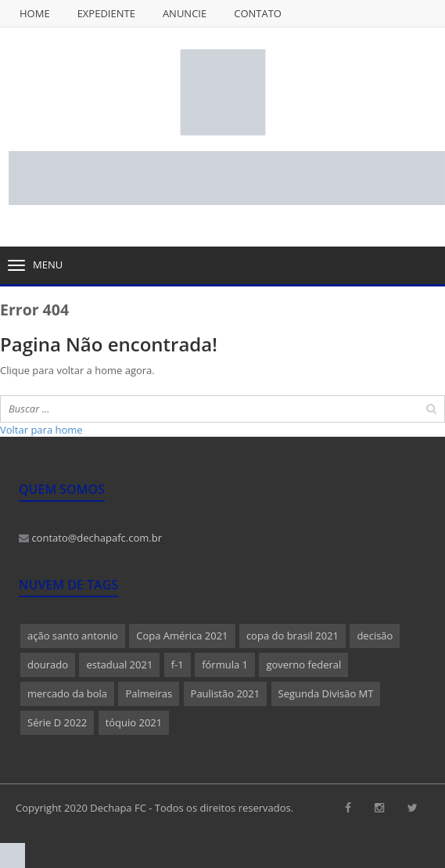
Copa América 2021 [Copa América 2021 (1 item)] (182, 636)
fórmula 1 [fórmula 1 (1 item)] (225, 665)
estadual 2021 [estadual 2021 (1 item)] (119, 665)
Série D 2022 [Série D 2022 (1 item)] (57, 722)
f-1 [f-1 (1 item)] (178, 665)
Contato (258, 13)
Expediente (106, 13)
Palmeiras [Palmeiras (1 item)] (149, 693)
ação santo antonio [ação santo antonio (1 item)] (73, 636)
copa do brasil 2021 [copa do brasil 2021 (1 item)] (292, 636)
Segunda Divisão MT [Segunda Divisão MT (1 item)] (326, 693)
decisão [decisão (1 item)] (375, 636)
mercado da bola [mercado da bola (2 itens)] (67, 693)
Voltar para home (41, 430)
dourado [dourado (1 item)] (48, 665)
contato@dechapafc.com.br (90, 538)
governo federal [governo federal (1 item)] (303, 665)
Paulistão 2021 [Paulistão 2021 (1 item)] (226, 693)
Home (35, 13)
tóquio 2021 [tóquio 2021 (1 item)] (134, 722)
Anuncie (185, 13)
